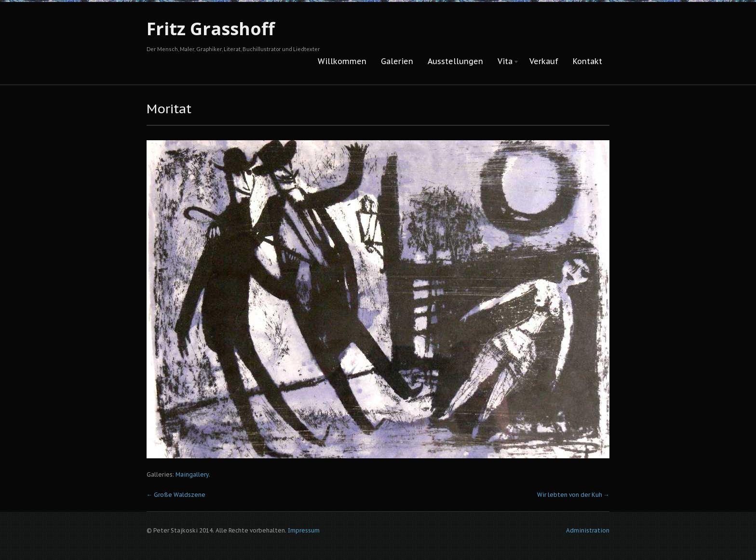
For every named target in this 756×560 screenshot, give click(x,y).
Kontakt (587, 61)
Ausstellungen (455, 61)
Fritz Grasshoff (211, 29)
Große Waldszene (176, 495)
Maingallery (192, 474)
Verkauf (544, 61)
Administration (588, 530)
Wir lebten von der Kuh (573, 495)
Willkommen (342, 61)
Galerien (397, 61)
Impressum (304, 530)
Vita (505, 62)
